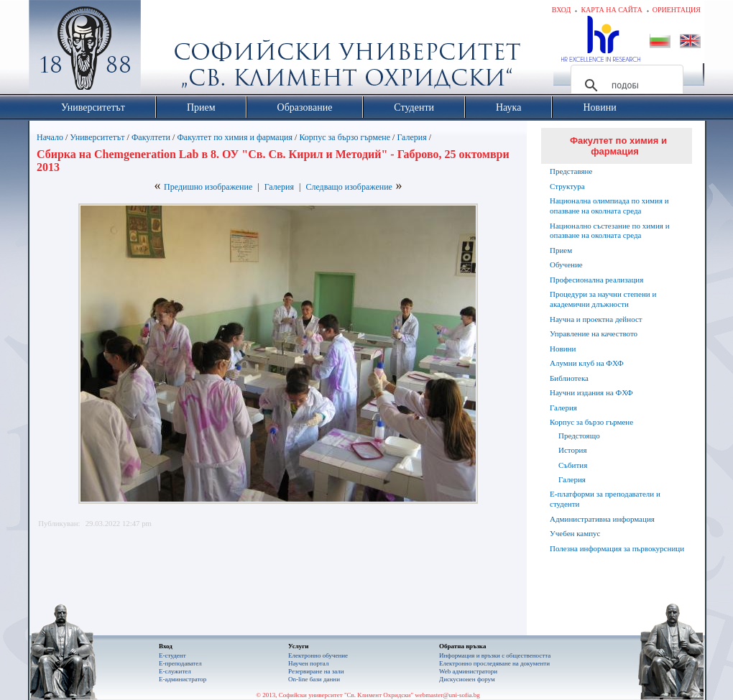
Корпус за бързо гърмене (345, 137)
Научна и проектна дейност (596, 319)
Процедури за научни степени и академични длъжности (603, 299)
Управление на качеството (594, 333)
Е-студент (172, 655)
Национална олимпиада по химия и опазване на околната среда (609, 206)
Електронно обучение (318, 655)
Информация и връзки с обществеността (495, 655)
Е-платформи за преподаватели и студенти (605, 499)
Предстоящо (579, 436)
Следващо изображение (349, 187)
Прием (561, 250)
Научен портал (308, 663)
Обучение (566, 264)
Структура (567, 186)
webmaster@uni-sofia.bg (447, 695)
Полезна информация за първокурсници (617, 548)
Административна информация (602, 519)
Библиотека (569, 378)
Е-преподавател (180, 663)
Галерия (411, 137)
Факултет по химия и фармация (235, 137)
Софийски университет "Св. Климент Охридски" (166, 50)
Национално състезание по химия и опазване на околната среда (610, 231)
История (572, 450)
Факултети (151, 137)
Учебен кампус (575, 533)
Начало (50, 137)
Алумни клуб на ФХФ (587, 363)
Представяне (571, 171)
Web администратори (468, 671)
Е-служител (175, 671)
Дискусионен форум (467, 679)
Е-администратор (183, 679)
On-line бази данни (314, 679)
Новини (563, 349)
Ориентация (677, 10)
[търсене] (625, 86)
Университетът (97, 137)
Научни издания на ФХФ (591, 392)
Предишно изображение (208, 187)
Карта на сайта (611, 10)
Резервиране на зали (316, 671)
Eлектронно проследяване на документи (494, 663)
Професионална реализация (596, 280)
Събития (573, 465)
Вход (562, 10)
